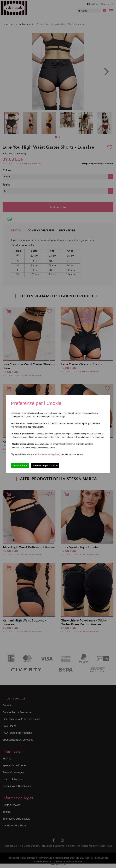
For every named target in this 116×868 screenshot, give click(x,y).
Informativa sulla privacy (48, 454)
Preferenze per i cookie (45, 465)
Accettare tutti (20, 465)
